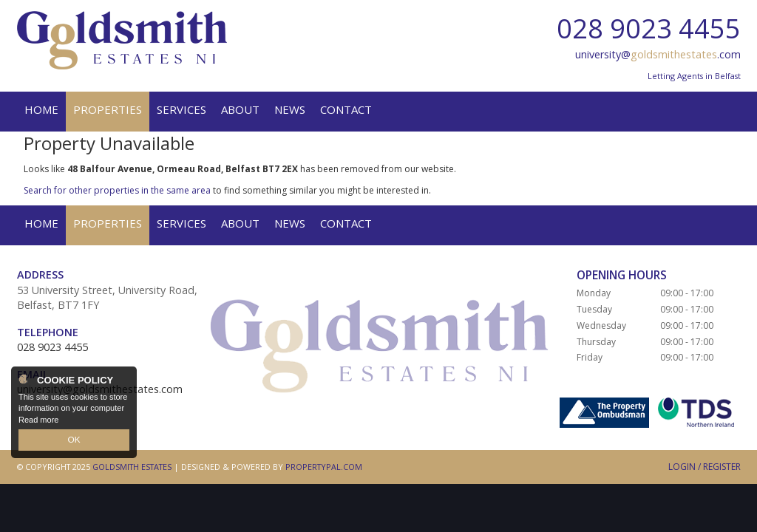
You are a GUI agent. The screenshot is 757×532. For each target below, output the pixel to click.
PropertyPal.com (324, 467)
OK (74, 440)
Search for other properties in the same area (117, 190)
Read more (38, 420)
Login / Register (705, 467)
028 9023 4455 (649, 28)
